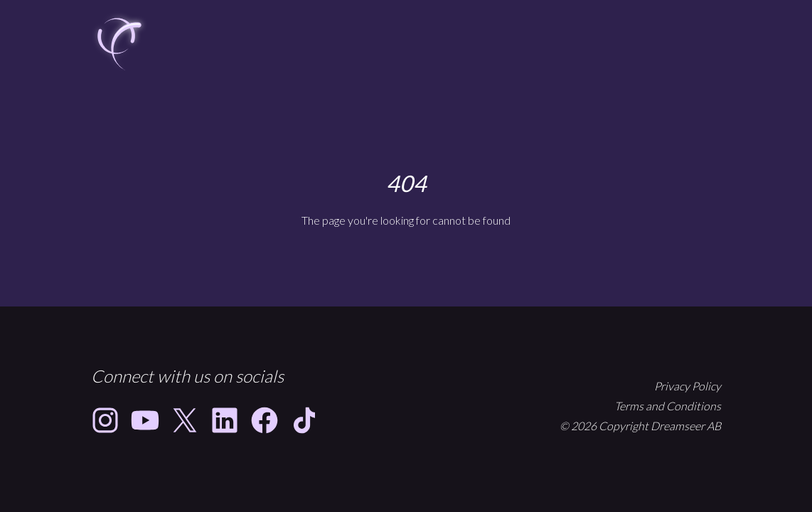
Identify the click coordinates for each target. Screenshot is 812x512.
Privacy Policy (688, 386)
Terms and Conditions (668, 406)
